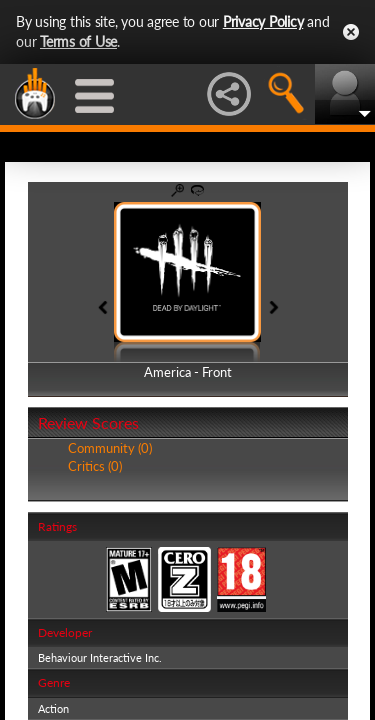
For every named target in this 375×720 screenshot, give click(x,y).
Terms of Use (78, 41)
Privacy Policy (263, 21)
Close (351, 32)
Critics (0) (95, 466)
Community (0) (110, 448)
